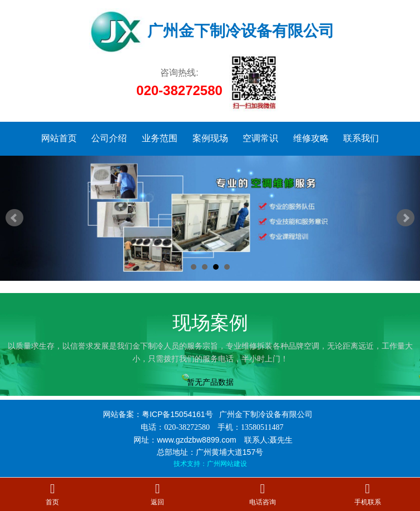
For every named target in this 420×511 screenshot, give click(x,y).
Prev (14, 218)
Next (406, 218)
